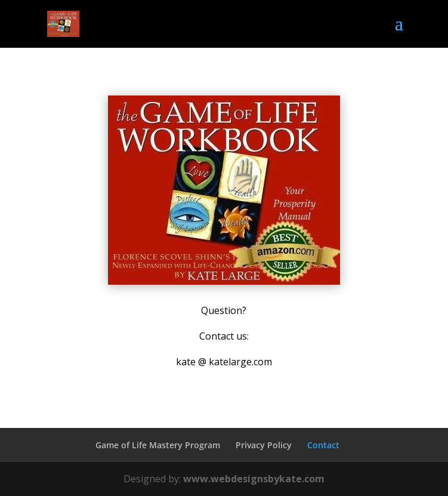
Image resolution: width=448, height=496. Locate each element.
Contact (323, 445)
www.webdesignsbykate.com (254, 479)
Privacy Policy (264, 445)
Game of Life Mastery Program (158, 445)
